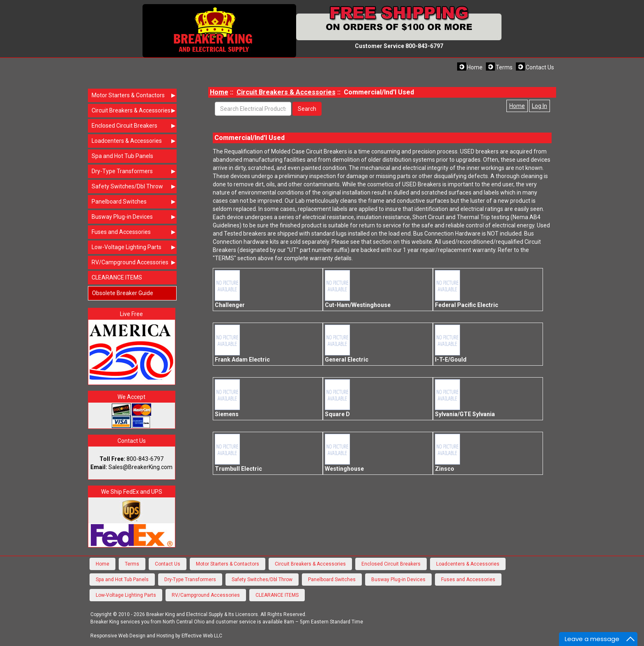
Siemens (229, 398)
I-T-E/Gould (451, 344)
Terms (504, 67)
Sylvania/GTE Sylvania (465, 398)
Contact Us (540, 67)
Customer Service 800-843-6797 (399, 46)
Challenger (230, 289)
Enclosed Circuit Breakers (134, 126)
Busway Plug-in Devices (134, 217)
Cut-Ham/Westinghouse (358, 289)
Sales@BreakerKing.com (140, 467)
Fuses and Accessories (134, 232)
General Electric (347, 344)
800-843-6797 (145, 459)
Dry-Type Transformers (134, 171)
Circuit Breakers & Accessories (134, 110)
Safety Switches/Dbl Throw (134, 186)
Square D (339, 398)
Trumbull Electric (238, 453)
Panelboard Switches (134, 202)
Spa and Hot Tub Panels (122, 156)
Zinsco (450, 453)
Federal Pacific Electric (467, 289)
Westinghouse (344, 453)
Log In (539, 106)
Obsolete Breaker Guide (123, 293)
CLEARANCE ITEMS (117, 277)
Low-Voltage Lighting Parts (134, 247)
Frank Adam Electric (242, 344)
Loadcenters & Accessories (134, 141)
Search (307, 109)
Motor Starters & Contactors (134, 95)
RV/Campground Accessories (134, 262)
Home (475, 67)
